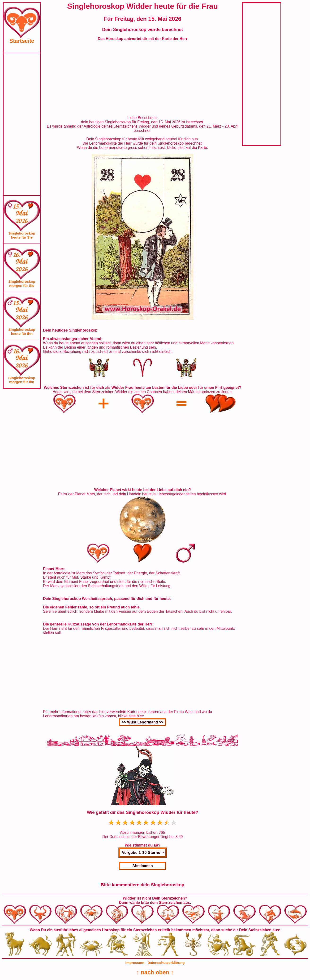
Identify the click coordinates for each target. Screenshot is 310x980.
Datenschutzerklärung (166, 963)
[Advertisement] (22, 124)
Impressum (135, 963)
